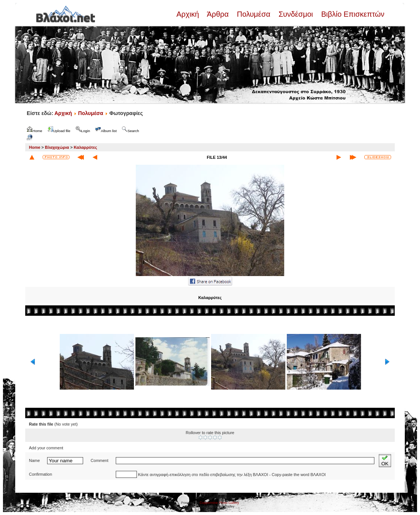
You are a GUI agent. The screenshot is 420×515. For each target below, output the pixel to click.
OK (385, 461)
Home (35, 147)
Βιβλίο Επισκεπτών (352, 14)
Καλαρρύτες (86, 147)
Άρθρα (218, 14)
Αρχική (188, 14)
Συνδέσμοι (296, 14)
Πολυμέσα (254, 14)
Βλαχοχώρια (57, 147)
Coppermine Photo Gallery (219, 503)
